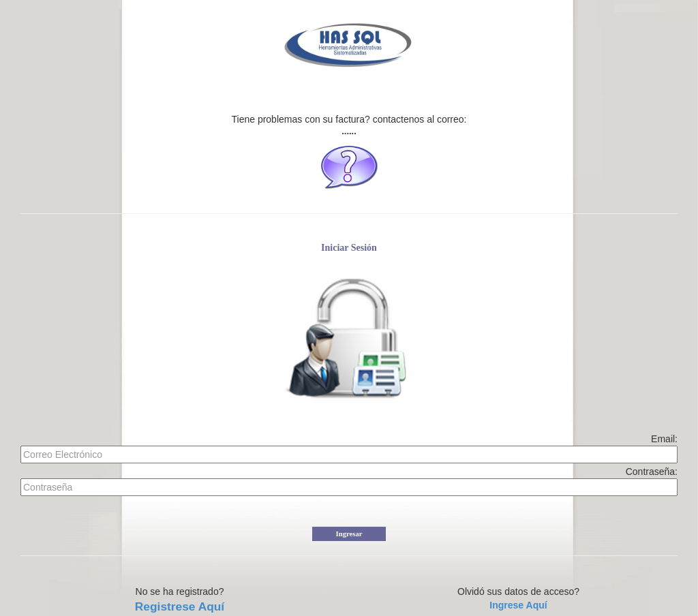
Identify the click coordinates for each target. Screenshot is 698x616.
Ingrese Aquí (518, 605)
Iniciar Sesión (349, 248)
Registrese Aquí (180, 606)
